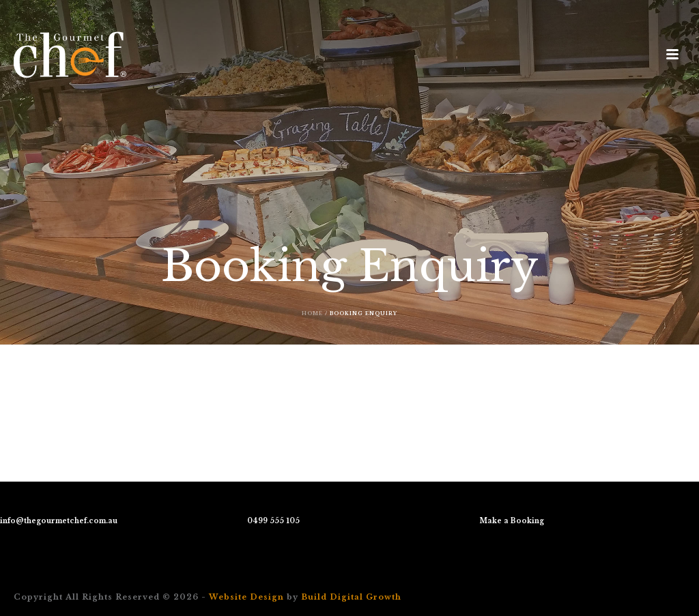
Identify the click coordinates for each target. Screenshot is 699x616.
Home (312, 313)
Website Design (246, 597)
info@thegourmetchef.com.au (59, 521)
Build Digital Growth (351, 597)
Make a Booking (512, 521)
